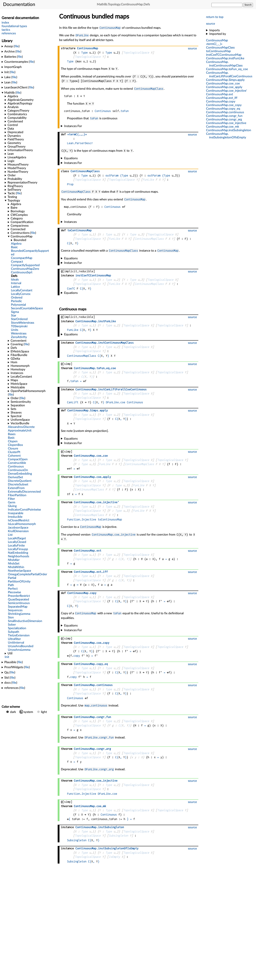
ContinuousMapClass (149, 89)
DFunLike (82, 35)
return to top (215, 17)
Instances (70, 222)
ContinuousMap (110, 28)
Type (84, 53)
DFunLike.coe (116, 402)
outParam (112, 175)
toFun (125, 111)
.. (225, 80)
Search (248, 5)
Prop (70, 184)
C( (69, 243)
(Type (124, 175)
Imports (215, 30)
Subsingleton (118, 836)
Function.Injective (82, 519)
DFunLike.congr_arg (99, 769)
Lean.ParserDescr (80, 143)
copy (77, 656)
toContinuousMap (110, 519)
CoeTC (71, 289)
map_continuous (96, 705)
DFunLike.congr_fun (99, 737)
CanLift (73, 402)
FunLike (148, 180)
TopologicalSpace (136, 53)
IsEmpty (114, 857)
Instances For (73, 126)
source (211, 24)
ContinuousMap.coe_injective (114, 535)
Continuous (103, 111)
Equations (71, 158)
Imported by (218, 34)
